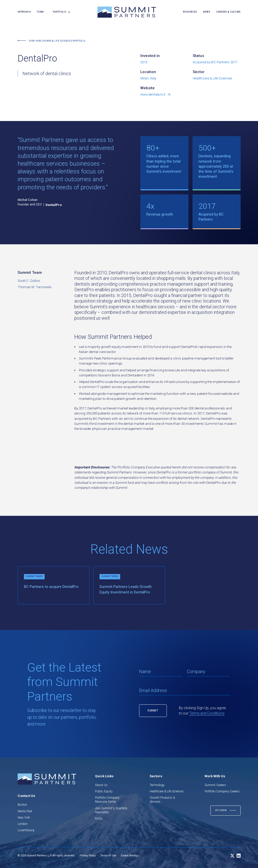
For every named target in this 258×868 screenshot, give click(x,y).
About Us (101, 785)
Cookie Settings (130, 856)
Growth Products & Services (162, 800)
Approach (24, 12)
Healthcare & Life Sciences (167, 791)
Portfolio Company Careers (222, 791)
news (207, 12)
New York (24, 818)
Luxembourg (26, 830)
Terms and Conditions (207, 713)
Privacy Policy (88, 856)
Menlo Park (25, 811)
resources (190, 12)
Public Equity (104, 791)
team (40, 12)
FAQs (99, 819)
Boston (22, 805)
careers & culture (228, 12)
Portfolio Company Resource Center (107, 800)
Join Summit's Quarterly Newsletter (111, 810)
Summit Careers (215, 785)
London (23, 824)
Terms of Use (108, 856)
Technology (157, 785)
